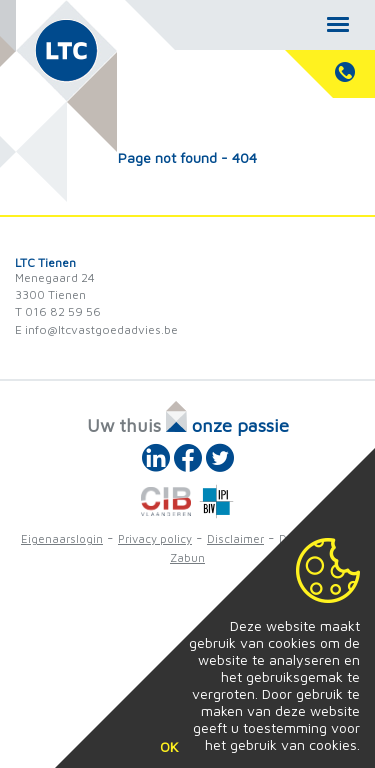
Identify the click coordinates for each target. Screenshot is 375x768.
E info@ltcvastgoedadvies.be (96, 329)
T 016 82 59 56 (58, 311)
